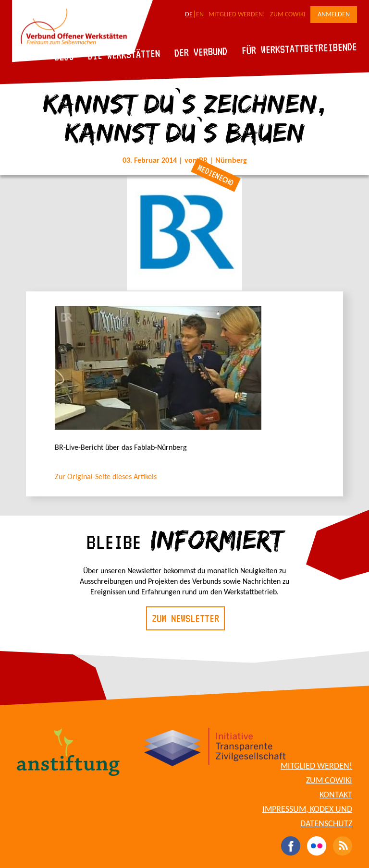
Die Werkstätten (124, 54)
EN (200, 15)
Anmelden (334, 15)
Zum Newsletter (185, 618)
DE (189, 15)
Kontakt (336, 795)
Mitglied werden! (237, 15)
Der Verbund (201, 52)
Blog (64, 56)
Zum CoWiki (288, 15)
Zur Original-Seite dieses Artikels (106, 477)
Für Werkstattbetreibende (299, 48)
